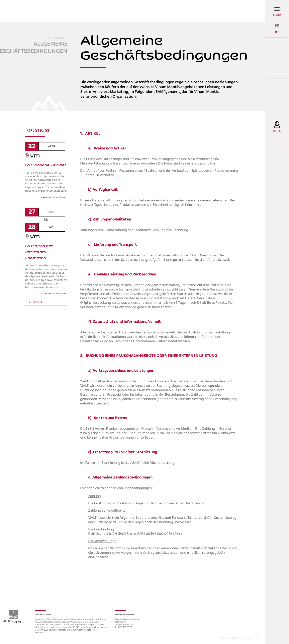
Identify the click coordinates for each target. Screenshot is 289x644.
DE (277, 32)
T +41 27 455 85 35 (124, 627)
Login (277, 131)
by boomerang (252, 638)
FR (277, 26)
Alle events (35, 303)
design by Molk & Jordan (231, 638)
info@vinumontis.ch (125, 625)
